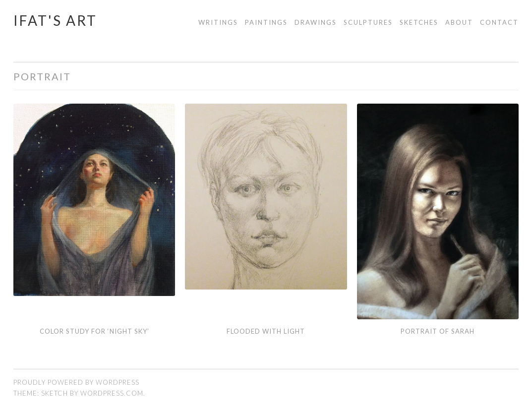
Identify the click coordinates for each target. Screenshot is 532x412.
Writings (218, 22)
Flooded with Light (266, 331)
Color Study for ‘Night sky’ (94, 331)
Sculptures (368, 22)
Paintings (266, 22)
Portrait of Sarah (438, 331)
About (459, 22)
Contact (499, 22)
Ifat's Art (55, 20)
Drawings (316, 22)
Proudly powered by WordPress (76, 382)
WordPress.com (112, 393)
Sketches (419, 22)
